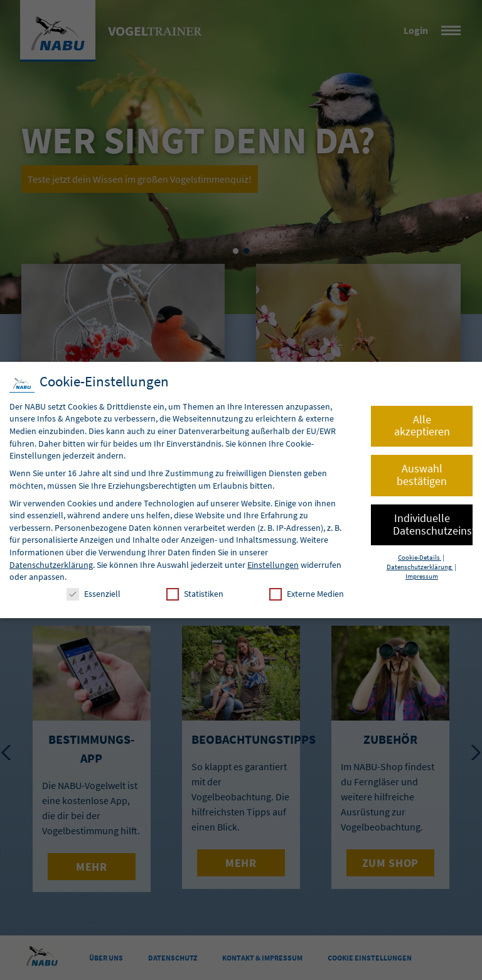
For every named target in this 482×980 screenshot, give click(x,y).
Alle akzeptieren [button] (422, 426)
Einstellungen (273, 565)
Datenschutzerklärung (51, 565)
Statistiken (195, 594)
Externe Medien (307, 594)
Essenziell (94, 594)
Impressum (422, 576)
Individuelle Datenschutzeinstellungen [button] (433, 525)
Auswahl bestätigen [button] (422, 475)
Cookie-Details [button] (420, 558)
